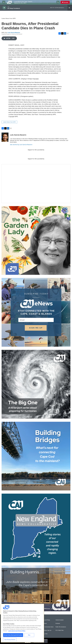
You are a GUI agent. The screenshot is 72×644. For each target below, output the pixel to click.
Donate (66, 2)
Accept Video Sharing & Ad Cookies (13, 635)
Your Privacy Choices (10, 640)
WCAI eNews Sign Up (46, 630)
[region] (22, 623)
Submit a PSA (44, 634)
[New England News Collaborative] (36, 528)
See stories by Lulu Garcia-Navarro (21, 145)
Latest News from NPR (9, 18)
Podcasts (58, 623)
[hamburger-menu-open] (4, 2)
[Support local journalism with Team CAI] (36, 184)
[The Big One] (36, 384)
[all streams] (70, 8)
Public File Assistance (61, 627)
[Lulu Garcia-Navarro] (5, 137)
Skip (29, 635)
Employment (44, 623)
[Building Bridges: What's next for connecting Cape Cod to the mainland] (36, 456)
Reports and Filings (45, 620)
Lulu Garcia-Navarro (14, 33)
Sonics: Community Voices (47, 627)
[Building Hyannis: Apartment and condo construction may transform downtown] (36, 588)
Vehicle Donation (60, 620)
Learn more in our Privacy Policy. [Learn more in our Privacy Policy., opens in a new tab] (17, 631)
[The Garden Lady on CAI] (36, 240)
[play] (4, 8)
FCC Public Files (60, 630)
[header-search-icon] (58, 2)
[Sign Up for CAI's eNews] (36, 312)
